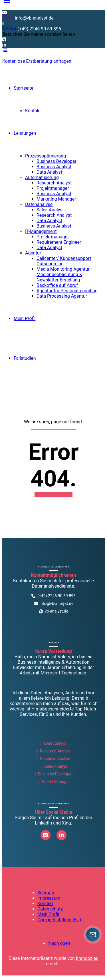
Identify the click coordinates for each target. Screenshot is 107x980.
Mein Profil (25, 318)
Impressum (49, 898)
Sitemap (46, 893)
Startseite (24, 88)
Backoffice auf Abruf (57, 285)
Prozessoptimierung (46, 156)
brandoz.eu (87, 958)
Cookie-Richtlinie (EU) (59, 920)
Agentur (33, 253)
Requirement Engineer (59, 242)
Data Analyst (49, 172)
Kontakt (33, 111)
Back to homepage (54, 495)
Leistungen (25, 133)
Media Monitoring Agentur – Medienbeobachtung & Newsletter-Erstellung (65, 275)
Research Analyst (54, 183)
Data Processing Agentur (62, 296)
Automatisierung (42, 177)
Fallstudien (25, 358)
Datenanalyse (39, 204)
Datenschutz (50, 909)
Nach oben (59, 943)
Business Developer (56, 161)
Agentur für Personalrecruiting (67, 291)
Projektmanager (53, 188)
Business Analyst (54, 167)
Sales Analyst (50, 210)
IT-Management (41, 231)
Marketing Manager (56, 199)
